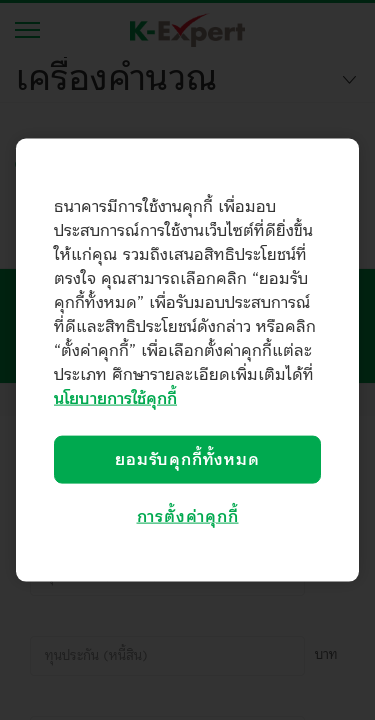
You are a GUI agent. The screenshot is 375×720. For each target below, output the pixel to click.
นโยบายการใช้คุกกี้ (115, 399)
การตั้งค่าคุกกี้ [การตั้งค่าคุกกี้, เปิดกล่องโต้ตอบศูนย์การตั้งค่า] (188, 517)
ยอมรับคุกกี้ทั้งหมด (187, 460)
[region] (187, 360)
